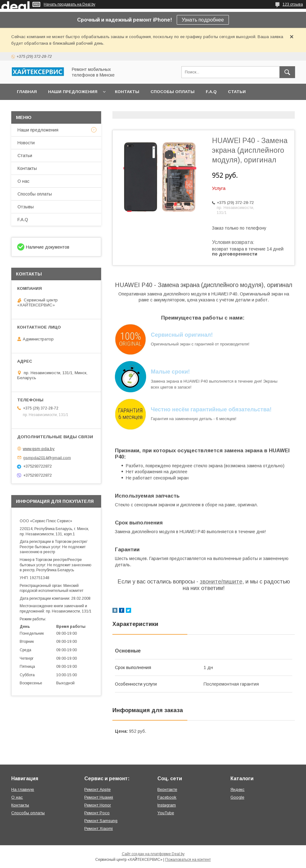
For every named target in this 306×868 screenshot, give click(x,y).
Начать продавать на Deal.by (69, 4)
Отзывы (26, 207)
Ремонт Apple (97, 789)
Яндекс (237, 789)
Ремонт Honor (98, 805)
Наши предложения (73, 92)
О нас (23, 181)
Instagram (167, 805)
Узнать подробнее (203, 20)
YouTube (166, 813)
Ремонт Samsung (101, 821)
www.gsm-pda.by (39, 449)
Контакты (127, 92)
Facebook (167, 797)
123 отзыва (293, 4)
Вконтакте (167, 789)
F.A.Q (211, 92)
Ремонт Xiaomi (99, 828)
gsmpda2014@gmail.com (47, 457)
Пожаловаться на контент (188, 860)
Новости (26, 143)
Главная (27, 92)
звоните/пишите (221, 582)
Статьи (237, 92)
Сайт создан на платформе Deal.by (153, 854)
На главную (23, 789)
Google (237, 797)
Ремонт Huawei (99, 797)
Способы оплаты (173, 92)
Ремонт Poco (97, 813)
